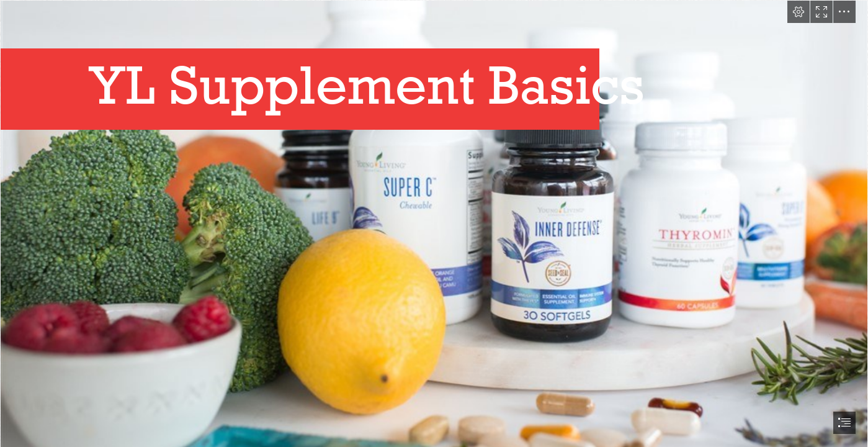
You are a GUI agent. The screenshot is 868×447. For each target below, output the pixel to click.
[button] (799, 12)
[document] (434, 223)
